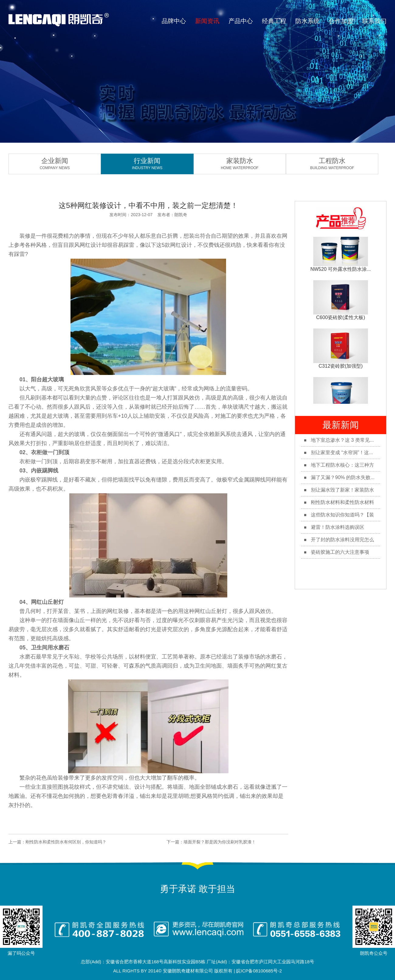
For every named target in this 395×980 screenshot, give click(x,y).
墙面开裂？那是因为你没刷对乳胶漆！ (220, 842)
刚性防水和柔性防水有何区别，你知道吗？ (66, 842)
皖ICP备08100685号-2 (259, 971)
